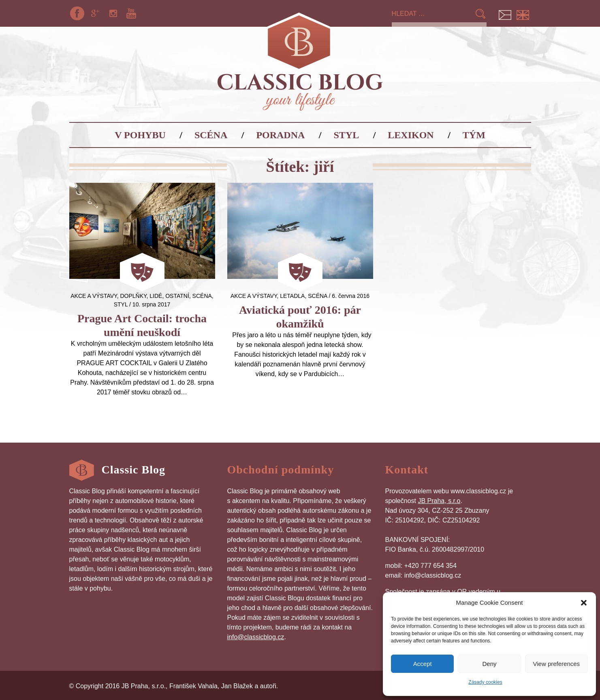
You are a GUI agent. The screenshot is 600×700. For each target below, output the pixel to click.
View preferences (557, 664)
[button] (584, 603)
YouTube (131, 13)
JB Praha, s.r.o (439, 501)
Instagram (113, 13)
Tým (474, 135)
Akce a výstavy (94, 296)
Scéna (211, 135)
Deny (489, 664)
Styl (347, 135)
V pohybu (140, 135)
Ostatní (177, 296)
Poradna (280, 135)
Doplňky (133, 296)
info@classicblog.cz (256, 637)
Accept (423, 664)
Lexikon (411, 135)
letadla (292, 296)
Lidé (156, 296)
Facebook (77, 13)
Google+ (95, 13)
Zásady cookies (485, 682)
